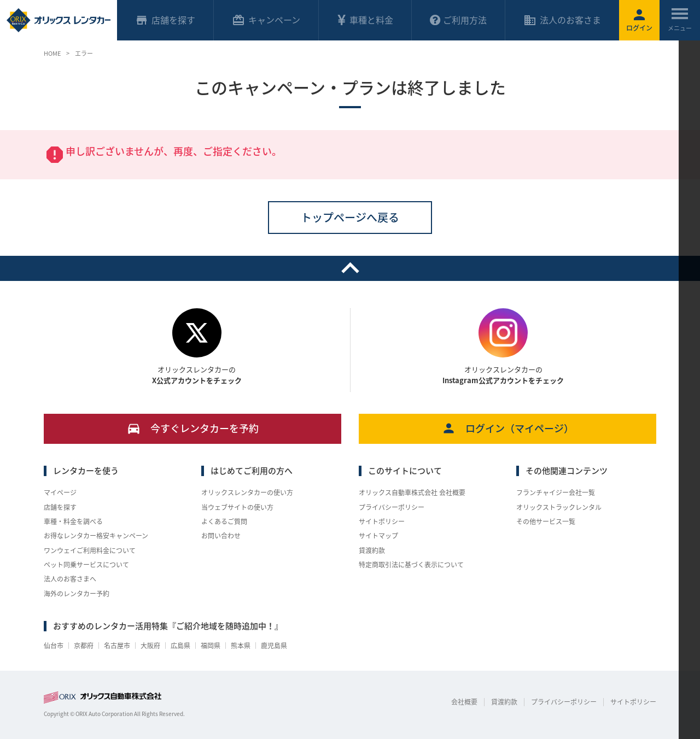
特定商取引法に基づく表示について (411, 565)
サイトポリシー (382, 521)
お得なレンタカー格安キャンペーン (96, 536)
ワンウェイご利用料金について (90, 550)
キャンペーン (266, 20)
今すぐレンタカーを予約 (193, 428)
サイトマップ (378, 536)
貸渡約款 (372, 550)
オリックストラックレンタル (559, 507)
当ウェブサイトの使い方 (237, 507)
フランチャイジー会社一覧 (556, 492)
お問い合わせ (221, 536)
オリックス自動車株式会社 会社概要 (412, 492)
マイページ (60, 492)
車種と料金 (365, 20)
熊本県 (241, 646)
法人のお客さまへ (70, 579)
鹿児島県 (274, 646)
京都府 (84, 646)
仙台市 (54, 646)
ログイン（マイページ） (508, 428)
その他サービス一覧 (546, 521)
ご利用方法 (458, 20)
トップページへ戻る (350, 217)
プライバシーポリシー (392, 507)
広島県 (180, 646)
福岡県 (211, 646)
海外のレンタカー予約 (77, 594)
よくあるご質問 (224, 521)
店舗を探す (60, 507)
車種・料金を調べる (73, 521)
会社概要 (464, 702)
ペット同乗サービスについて (86, 565)
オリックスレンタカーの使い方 (247, 492)
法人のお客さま (562, 20)
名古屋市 (117, 646)
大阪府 (150, 646)
